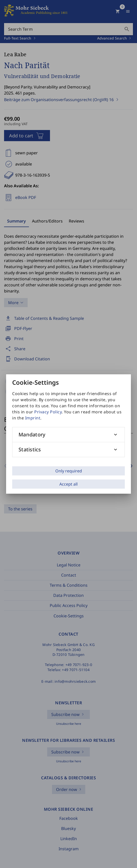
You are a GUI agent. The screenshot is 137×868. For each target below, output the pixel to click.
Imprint (33, 418)
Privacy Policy (48, 412)
